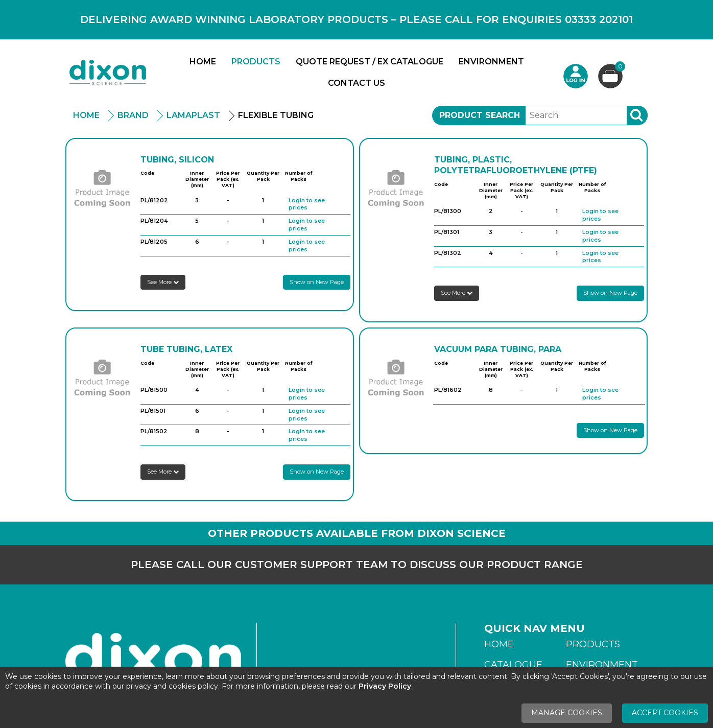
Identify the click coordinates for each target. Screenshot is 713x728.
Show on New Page (317, 282)
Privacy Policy (385, 686)
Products (256, 62)
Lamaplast (193, 115)
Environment (491, 62)
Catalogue (513, 665)
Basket (619, 68)
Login (576, 76)
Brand (133, 115)
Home (203, 62)
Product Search (480, 115)
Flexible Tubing (276, 115)
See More (163, 282)
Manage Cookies (567, 713)
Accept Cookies (665, 713)
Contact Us (356, 83)
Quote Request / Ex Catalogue (370, 62)
